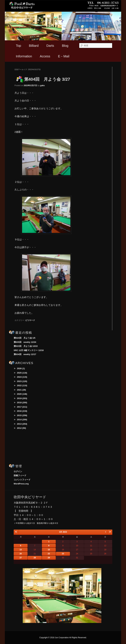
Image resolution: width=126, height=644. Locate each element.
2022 (22, 385)
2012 (21, 428)
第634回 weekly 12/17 (25, 354)
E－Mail (64, 56)
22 (49, 554)
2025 (22, 373)
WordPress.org (21, 484)
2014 (22, 420)
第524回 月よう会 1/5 (24, 338)
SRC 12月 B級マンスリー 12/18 (29, 350)
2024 (22, 377)
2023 (22, 381)
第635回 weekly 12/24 (25, 342)
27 (21, 558)
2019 (22, 398)
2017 (22, 407)
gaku (42, 86)
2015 (22, 415)
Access (45, 56)
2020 (22, 394)
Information (24, 56)
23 (63, 554)
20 (21, 554)
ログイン (18, 471)
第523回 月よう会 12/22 (26, 346)
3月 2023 (63, 532)
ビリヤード (30, 320)
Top (19, 46)
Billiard (34, 46)
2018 (22, 403)
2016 (22, 411)
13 (21, 550)
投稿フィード (20, 475)
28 (35, 558)
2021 (21, 390)
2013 (22, 424)
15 (49, 550)
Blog (65, 46)
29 (49, 558)
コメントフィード (22, 480)
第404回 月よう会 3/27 (47, 79)
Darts (50, 46)
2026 (21, 368)
